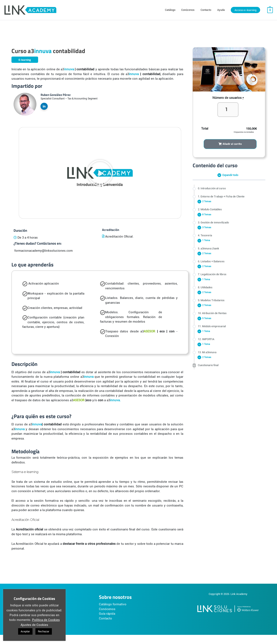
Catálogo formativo (113, 604)
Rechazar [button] (44, 631)
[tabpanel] (138, 304)
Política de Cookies (46, 620)
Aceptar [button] (25, 631)
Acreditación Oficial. (119, 237)
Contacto (105, 618)
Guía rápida (107, 614)
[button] (100, 173)
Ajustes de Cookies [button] (34, 625)
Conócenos (107, 609)
